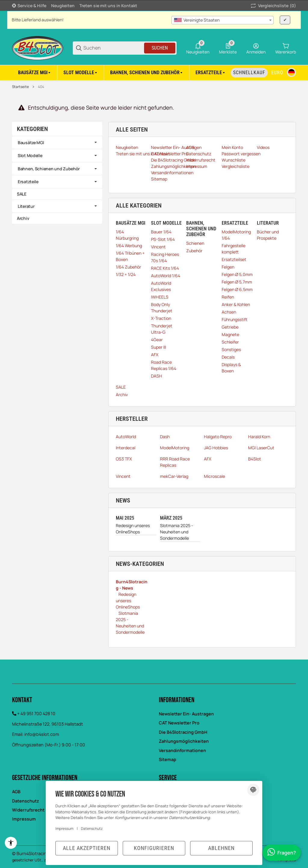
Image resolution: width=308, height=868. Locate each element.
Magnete (230, 334)
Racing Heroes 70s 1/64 (165, 257)
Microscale (214, 476)
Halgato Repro (218, 437)
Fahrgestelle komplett (234, 249)
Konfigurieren (154, 848)
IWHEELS (160, 297)
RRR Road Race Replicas (175, 462)
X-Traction (161, 318)
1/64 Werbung (129, 246)
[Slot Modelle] (81, 73)
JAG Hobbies (216, 448)
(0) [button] (273, 6)
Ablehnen (221, 848)
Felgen (228, 267)
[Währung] (277, 73)
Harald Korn (259, 437)
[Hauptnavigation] (154, 5)
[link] (57, 143)
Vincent (158, 247)
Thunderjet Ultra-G (162, 329)
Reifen (228, 297)
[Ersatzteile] (211, 73)
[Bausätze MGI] (35, 73)
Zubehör (194, 251)
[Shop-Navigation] (29, 6)
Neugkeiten (63, 6)
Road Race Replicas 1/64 (164, 365)
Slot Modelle (30, 155)
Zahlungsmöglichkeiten (184, 741)
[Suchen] (113, 48)
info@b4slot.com (42, 734)
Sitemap (168, 759)
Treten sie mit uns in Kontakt (108, 6)
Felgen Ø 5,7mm (237, 282)
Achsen (229, 312)
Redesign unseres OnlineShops (133, 529)
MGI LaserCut (261, 448)
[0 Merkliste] (228, 48)
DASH (157, 376)
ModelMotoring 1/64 (236, 235)
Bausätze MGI (31, 143)
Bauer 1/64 (161, 232)
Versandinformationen (182, 750)
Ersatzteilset (234, 259)
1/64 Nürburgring (127, 235)
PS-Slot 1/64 (163, 239)
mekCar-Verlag (174, 476)
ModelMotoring (175, 448)
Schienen (195, 243)
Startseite (20, 87)
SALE (121, 387)
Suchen (160, 48)
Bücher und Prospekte (268, 235)
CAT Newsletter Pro (179, 723)
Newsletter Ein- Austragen (186, 714)
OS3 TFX (124, 459)
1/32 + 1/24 (126, 274)
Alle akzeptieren (87, 848)
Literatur (26, 206)
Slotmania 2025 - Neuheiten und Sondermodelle (177, 532)
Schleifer (230, 342)
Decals (228, 357)
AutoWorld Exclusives (161, 286)
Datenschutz (92, 829)
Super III (159, 347)
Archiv (122, 395)
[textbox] (223, 20)
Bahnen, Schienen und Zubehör (49, 169)
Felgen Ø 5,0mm (237, 274)
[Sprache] (291, 72)
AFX (155, 355)
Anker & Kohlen (236, 304)
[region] (154, 73)
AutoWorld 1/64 (166, 276)
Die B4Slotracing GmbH (183, 732)
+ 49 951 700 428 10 (36, 713)
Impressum (64, 829)
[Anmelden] (256, 48)
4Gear (157, 340)
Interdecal (126, 448)
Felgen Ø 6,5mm (237, 289)
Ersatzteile (28, 182)
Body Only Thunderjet (162, 308)
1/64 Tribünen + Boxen (130, 256)
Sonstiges (231, 349)
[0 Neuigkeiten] (198, 48)
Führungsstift (235, 319)
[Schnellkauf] (249, 73)
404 (41, 87)
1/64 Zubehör (128, 267)
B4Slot (255, 459)
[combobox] (223, 20)
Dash (165, 437)
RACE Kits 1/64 (165, 268)
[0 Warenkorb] (286, 48)
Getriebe (230, 327)
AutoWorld (126, 437)
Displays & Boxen (231, 368)
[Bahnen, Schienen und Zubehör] (147, 73)
